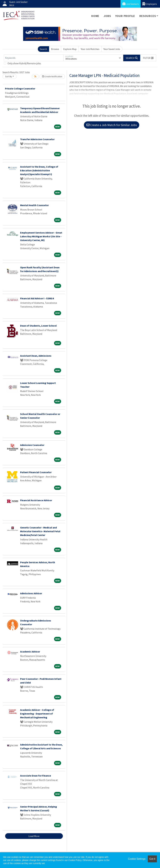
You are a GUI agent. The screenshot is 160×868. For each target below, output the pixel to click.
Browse (55, 49)
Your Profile (125, 16)
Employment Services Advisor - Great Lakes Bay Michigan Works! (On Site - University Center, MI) (41, 236)
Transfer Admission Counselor (37, 139)
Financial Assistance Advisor (36, 500)
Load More (34, 836)
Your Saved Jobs (112, 49)
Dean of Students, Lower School (38, 326)
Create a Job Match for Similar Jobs (112, 125)
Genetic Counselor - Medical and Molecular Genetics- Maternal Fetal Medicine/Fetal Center (40, 531)
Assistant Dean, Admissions (36, 356)
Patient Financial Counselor (36, 472)
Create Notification (52, 76)
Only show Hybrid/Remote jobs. (24, 63)
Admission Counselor (32, 445)
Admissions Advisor (31, 593)
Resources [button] (148, 16)
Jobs (107, 16)
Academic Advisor (30, 652)
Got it (152, 859)
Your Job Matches (90, 49)
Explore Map (70, 49)
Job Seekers (131, 4)
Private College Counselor (20, 88)
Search (43, 49)
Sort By (9, 76)
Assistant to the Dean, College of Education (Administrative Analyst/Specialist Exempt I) (39, 170)
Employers (150, 4)
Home (95, 16)
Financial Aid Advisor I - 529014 (37, 298)
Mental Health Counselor (34, 205)
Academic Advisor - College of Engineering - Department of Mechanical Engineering (37, 714)
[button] (148, 58)
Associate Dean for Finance (36, 776)
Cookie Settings (137, 859)
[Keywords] (34, 58)
